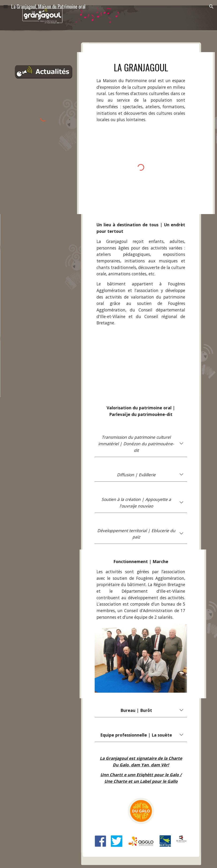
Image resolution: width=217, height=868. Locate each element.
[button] (6, 6)
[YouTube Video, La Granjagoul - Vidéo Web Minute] (141, 365)
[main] (141, 92)
